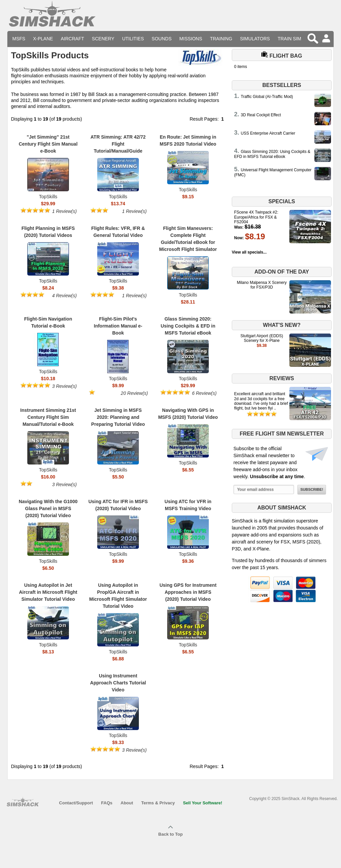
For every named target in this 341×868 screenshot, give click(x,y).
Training (221, 39)
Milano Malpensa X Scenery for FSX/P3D (262, 285)
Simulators (255, 39)
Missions (191, 39)
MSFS (19, 39)
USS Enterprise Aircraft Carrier (268, 133)
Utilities (133, 39)
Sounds (162, 39)
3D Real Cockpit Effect (261, 115)
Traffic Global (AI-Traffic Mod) (267, 97)
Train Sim (290, 39)
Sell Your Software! (202, 803)
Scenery (103, 39)
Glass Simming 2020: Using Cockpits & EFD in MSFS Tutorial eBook (272, 154)
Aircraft (73, 39)
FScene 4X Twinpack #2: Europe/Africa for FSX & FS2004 (256, 217)
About (127, 803)
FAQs (107, 803)
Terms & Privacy (158, 803)
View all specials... (249, 252)
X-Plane (43, 39)
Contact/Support (76, 803)
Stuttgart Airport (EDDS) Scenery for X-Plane (262, 338)
